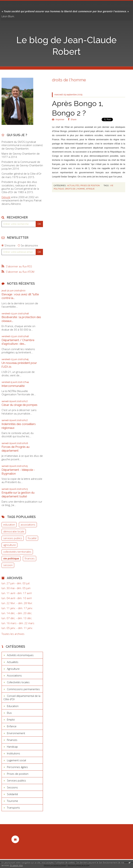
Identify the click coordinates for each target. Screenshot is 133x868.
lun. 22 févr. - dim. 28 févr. (17, 603)
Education (13, 706)
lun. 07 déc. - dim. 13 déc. (17, 618)
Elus (9, 713)
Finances (12, 740)
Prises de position (18, 774)
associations (28, 524)
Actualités (13, 662)
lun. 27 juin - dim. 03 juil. (16, 583)
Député (6, 197)
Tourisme (12, 801)
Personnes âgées (17, 767)
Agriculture (13, 669)
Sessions (12, 787)
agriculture (10, 545)
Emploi (11, 719)
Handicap (12, 747)
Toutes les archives (13, 634)
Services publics (16, 780)
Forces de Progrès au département (15, 449)
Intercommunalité (13, 386)
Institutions (14, 753)
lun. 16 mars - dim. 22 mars (18, 623)
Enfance (12, 726)
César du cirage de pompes (19, 405)
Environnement (16, 733)
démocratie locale (14, 531)
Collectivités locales (18, 682)
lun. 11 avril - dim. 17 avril (17, 593)
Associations (14, 675)
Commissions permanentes (23, 689)
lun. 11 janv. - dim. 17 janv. (17, 608)
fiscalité (32, 538)
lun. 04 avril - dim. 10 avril (17, 598)
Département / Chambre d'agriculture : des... (18, 342)
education (9, 524)
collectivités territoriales (17, 552)
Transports (13, 808)
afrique (90, 189)
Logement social (16, 760)
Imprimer (58, 120)
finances (30, 558)
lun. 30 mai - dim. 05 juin (16, 588)
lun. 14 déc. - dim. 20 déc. (17, 613)
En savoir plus (16, 865)
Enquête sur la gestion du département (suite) (18, 494)
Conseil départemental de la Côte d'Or (22, 698)
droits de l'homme (75, 189)
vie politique (11, 558)
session (8, 565)
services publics (13, 538)
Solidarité (12, 794)
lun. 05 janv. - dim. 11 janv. (17, 628)
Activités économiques (20, 655)
